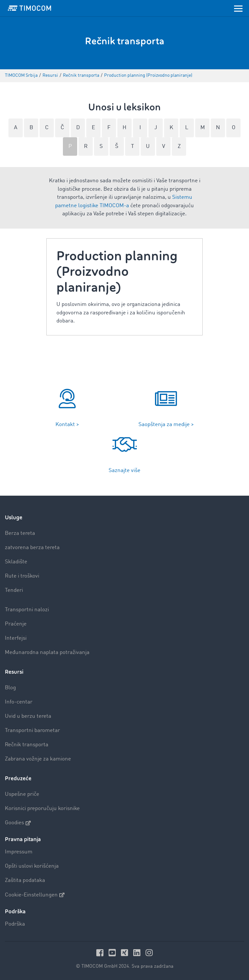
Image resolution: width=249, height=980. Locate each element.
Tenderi (14, 590)
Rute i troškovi (22, 576)
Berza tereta (20, 533)
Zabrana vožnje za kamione (38, 759)
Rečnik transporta (27, 745)
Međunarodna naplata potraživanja (47, 653)
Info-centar (19, 702)
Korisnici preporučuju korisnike (42, 809)
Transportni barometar (32, 731)
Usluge (14, 518)
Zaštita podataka (25, 880)
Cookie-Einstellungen (35, 895)
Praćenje (16, 624)
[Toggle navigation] (238, 8)
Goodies (18, 823)
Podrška (15, 924)
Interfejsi (16, 638)
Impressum (19, 852)
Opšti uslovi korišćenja (32, 866)
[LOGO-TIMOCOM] (30, 8)
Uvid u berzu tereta (28, 716)
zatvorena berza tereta (32, 548)
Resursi (14, 672)
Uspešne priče (22, 794)
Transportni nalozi (27, 610)
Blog (10, 688)
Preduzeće (18, 778)
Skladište (16, 562)
